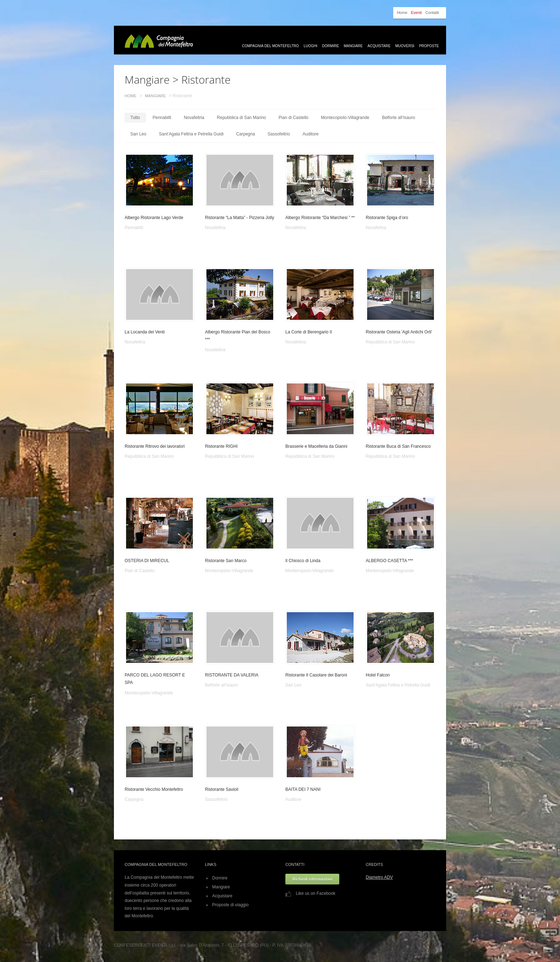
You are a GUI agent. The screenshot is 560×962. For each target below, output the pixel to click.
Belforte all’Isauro (398, 118)
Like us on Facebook (310, 893)
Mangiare (353, 46)
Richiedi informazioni (312, 879)
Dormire (331, 46)
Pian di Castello (293, 118)
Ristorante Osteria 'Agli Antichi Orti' (399, 332)
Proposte (429, 46)
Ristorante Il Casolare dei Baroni (316, 675)
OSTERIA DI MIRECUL (147, 561)
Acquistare (379, 46)
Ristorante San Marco (226, 561)
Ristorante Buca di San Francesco (398, 446)
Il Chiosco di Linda (303, 561)
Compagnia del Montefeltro (271, 46)
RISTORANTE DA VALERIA (232, 675)
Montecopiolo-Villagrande (345, 118)
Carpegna (246, 134)
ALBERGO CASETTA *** (389, 561)
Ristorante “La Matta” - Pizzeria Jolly (239, 218)
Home (402, 13)
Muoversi (405, 46)
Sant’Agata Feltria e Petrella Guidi (191, 134)
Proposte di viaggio (230, 905)
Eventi (417, 13)
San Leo (138, 134)
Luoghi (310, 46)
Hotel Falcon (378, 675)
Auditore (311, 134)
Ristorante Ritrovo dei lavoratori (155, 446)
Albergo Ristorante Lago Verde (154, 218)
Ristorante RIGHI (221, 446)
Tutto (135, 118)
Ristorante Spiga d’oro (387, 218)
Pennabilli (162, 118)
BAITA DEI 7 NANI (303, 789)
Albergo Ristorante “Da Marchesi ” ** (320, 218)
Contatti (432, 13)
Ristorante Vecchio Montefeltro (154, 789)
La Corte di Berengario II (309, 332)
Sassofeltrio (279, 134)
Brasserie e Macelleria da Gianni (316, 446)
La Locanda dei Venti (145, 332)
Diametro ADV (379, 877)
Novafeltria (194, 118)
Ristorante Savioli (222, 789)
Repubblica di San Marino (241, 118)
